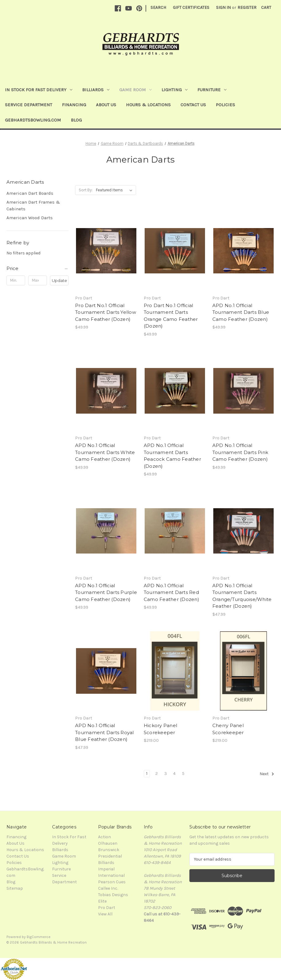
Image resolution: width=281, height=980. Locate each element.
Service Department (28, 105)
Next (267, 774)
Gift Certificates (191, 8)
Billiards (96, 90)
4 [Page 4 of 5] (174, 773)
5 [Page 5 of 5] (183, 773)
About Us (106, 105)
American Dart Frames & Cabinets (33, 206)
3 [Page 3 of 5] (166, 773)
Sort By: (86, 190)
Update (59, 280)
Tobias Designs (113, 895)
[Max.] (38, 280)
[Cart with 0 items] (266, 8)
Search (158, 8)
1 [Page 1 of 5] (147, 773)
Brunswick (109, 850)
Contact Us (193, 105)
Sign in (223, 8)
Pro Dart (107, 908)
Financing (74, 105)
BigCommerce (39, 937)
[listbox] (115, 190)
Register (247, 8)
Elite (102, 901)
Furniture (212, 90)
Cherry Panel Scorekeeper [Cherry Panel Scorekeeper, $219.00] (228, 729)
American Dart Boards (30, 193)
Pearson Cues (112, 882)
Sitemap (15, 888)
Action (104, 837)
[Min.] (16, 280)
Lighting (175, 90)
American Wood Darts (30, 218)
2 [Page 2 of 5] (157, 773)
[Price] (38, 268)
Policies (225, 105)
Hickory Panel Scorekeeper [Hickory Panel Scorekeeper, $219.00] (160, 729)
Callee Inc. (108, 888)
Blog (76, 120)
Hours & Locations (148, 105)
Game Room (135, 90)
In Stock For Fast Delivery (39, 90)
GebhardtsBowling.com (33, 120)
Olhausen (108, 843)
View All (105, 914)
